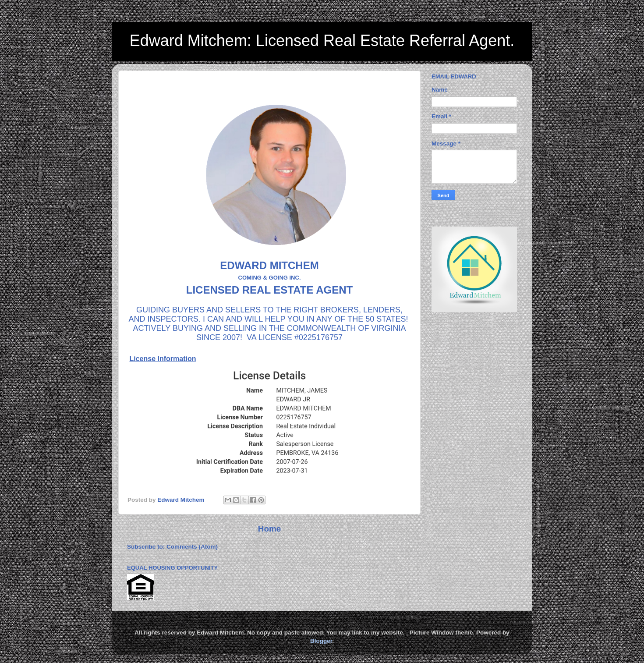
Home (269, 529)
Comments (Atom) (192, 547)
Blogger (321, 641)
